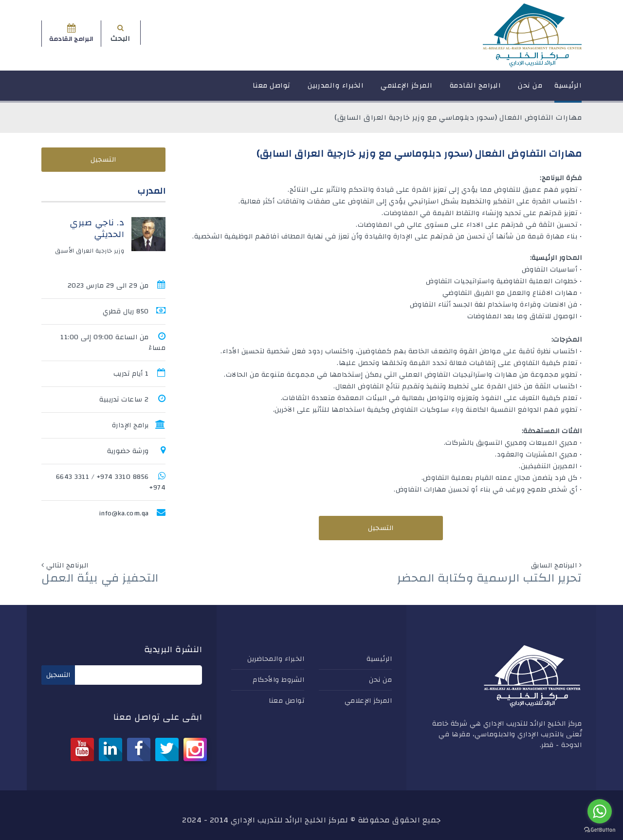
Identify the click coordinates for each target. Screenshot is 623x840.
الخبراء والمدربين (336, 90)
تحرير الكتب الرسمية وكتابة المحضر (490, 578)
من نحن (530, 90)
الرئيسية (568, 90)
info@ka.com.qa (124, 513)
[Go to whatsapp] (600, 811)
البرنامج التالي (67, 566)
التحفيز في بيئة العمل (100, 578)
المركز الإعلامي (407, 90)
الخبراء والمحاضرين (276, 659)
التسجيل (381, 528)
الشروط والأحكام (278, 680)
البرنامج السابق (554, 566)
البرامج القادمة (476, 90)
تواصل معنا (272, 90)
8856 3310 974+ (123, 477)
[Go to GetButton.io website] (600, 830)
